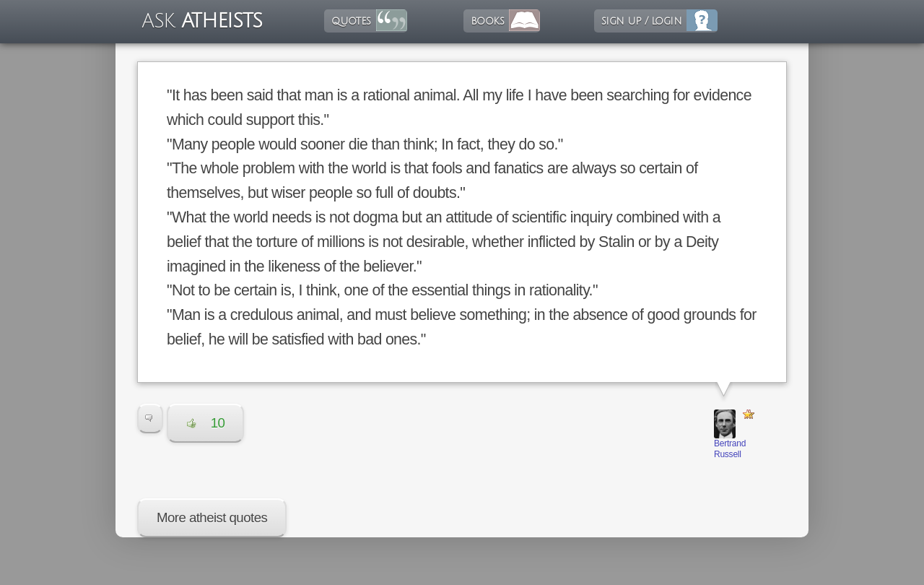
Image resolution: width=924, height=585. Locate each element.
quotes (351, 21)
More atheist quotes (212, 517)
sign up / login (641, 21)
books (487, 21)
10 (206, 423)
